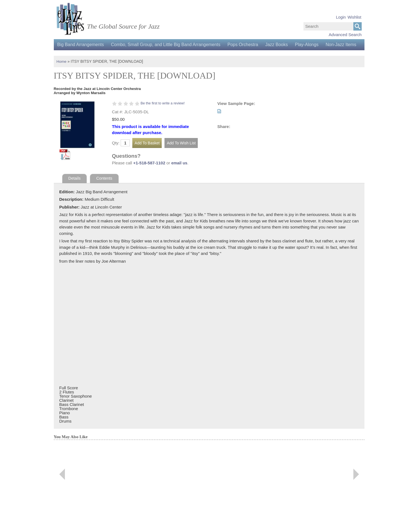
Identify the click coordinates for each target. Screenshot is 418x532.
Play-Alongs (313, 45)
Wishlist (354, 17)
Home (62, 72)
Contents (105, 190)
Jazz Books (282, 45)
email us (179, 174)
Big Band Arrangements (81, 45)
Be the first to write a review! (164, 114)
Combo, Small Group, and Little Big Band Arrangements (168, 45)
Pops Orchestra (247, 45)
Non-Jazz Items (73, 56)
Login (341, 17)
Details (75, 190)
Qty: (116, 154)
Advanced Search (345, 35)
